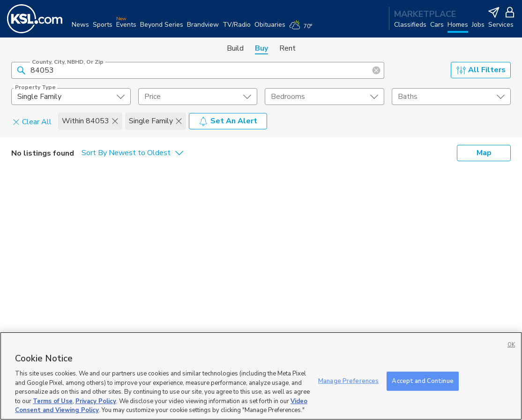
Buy (261, 48)
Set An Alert (228, 121)
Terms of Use (53, 401)
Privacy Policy (96, 401)
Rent (287, 48)
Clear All (32, 121)
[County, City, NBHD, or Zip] (198, 70)
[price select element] (198, 97)
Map (484, 153)
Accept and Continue (422, 381)
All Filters (481, 70)
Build (235, 48)
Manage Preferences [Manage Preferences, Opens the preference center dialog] (348, 381)
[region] (261, 376)
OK (511, 345)
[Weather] (302, 29)
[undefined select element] (71, 97)
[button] (21, 70)
